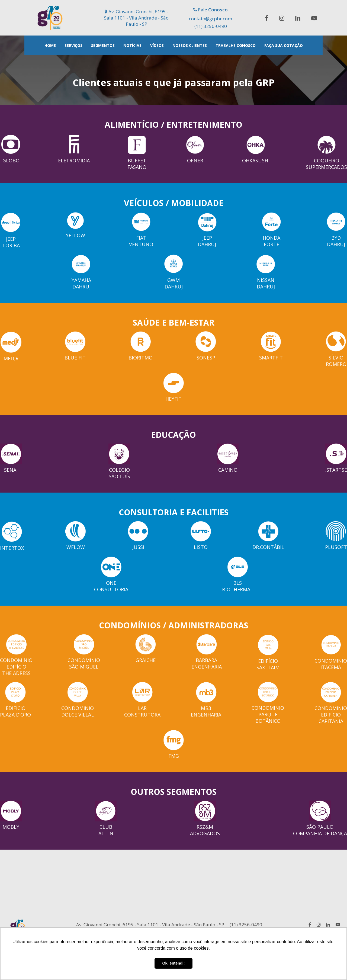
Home (50, 45)
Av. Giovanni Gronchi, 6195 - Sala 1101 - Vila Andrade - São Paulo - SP (136, 18)
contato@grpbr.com (211, 19)
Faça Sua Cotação (284, 45)
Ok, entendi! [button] (173, 963)
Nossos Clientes (190, 45)
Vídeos (157, 45)
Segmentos (103, 45)
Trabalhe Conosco (236, 45)
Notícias (132, 45)
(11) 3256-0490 (211, 26)
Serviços (73, 45)
